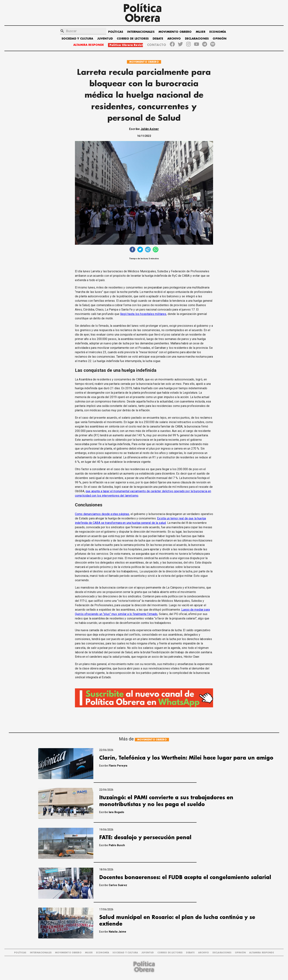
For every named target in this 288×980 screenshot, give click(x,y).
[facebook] (132, 250)
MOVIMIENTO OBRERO (175, 32)
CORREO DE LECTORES (133, 39)
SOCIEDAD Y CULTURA (77, 39)
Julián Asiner (150, 129)
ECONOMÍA (218, 32)
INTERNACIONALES (141, 32)
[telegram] (148, 250)
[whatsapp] (156, 250)
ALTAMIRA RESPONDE (89, 45)
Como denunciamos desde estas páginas (102, 514)
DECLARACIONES (197, 39)
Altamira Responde (262, 953)
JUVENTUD (105, 39)
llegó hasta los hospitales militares (143, 314)
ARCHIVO (174, 39)
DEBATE (158, 39)
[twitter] (140, 250)
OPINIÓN (220, 39)
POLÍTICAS (116, 32)
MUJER (201, 32)
